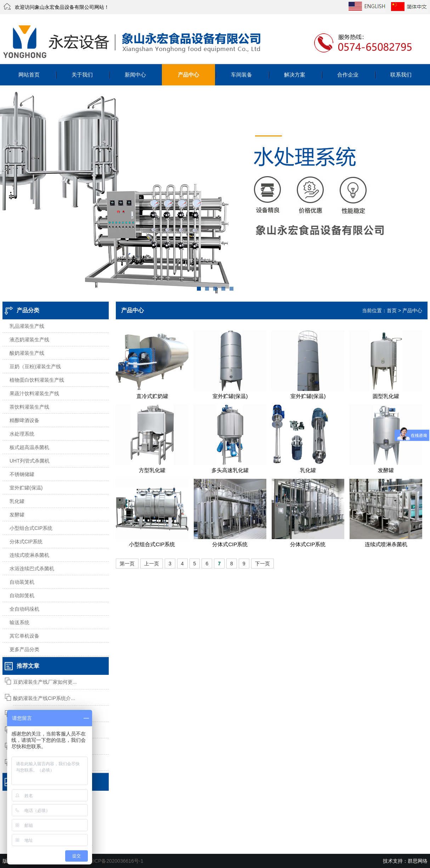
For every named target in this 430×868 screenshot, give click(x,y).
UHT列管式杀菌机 (30, 461)
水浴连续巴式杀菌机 (32, 569)
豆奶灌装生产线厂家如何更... (45, 682)
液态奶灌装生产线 (29, 340)
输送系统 (19, 622)
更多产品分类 (24, 649)
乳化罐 (17, 501)
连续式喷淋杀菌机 (29, 555)
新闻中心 (135, 75)
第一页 (127, 564)
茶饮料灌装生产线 (29, 407)
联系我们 (401, 75)
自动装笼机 (22, 582)
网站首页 (29, 75)
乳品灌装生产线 (27, 326)
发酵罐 (17, 515)
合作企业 (348, 75)
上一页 (152, 564)
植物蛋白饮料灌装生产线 (37, 380)
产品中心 (188, 75)
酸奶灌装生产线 (27, 353)
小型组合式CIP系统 (31, 528)
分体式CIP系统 (26, 542)
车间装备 (242, 75)
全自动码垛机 (24, 609)
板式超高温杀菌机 (29, 447)
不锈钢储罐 (22, 474)
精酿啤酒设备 (24, 420)
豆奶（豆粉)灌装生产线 (35, 366)
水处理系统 (22, 434)
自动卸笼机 (22, 595)
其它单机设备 (24, 636)
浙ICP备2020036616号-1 (116, 861)
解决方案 (295, 75)
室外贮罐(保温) (26, 488)
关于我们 (82, 75)
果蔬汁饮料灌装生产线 (34, 393)
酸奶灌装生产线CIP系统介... (44, 698)
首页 (392, 310)
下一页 (262, 564)
